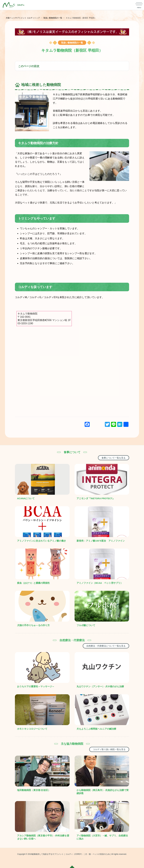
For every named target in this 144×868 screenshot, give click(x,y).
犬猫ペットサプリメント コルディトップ (23, 18)
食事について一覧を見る (114, 458)
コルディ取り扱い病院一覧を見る (109, 749)
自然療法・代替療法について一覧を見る (106, 646)
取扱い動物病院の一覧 (53, 18)
